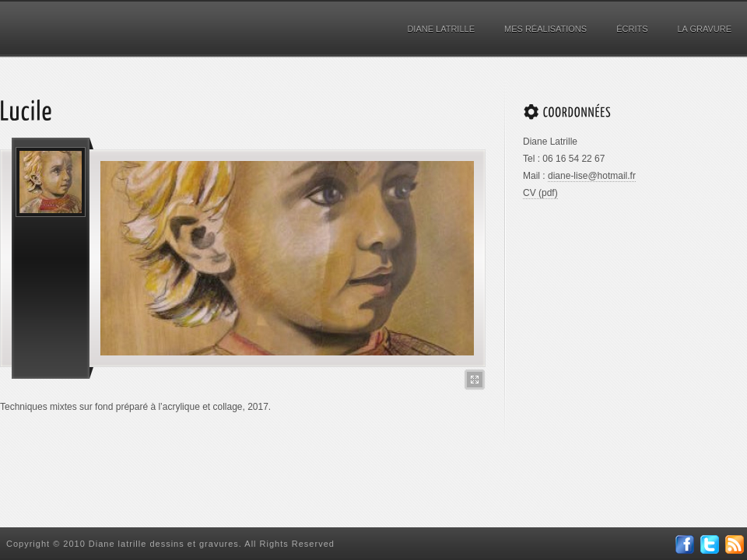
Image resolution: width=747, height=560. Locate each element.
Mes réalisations (545, 29)
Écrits (632, 29)
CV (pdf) (540, 193)
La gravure (705, 29)
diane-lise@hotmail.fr (592, 176)
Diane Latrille (441, 29)
